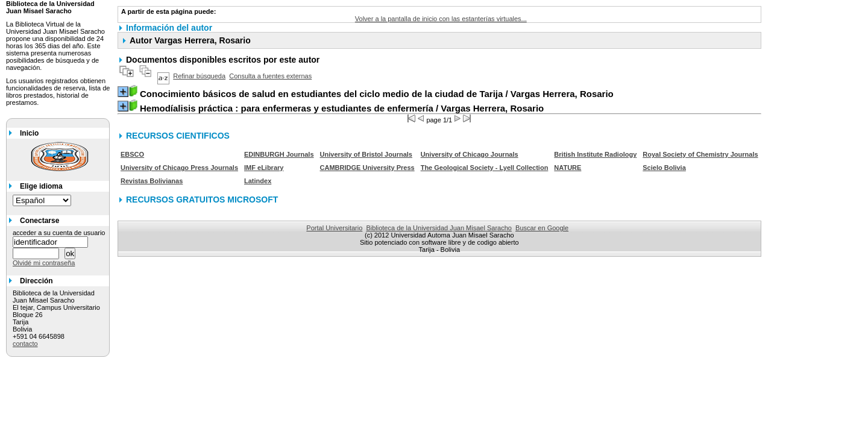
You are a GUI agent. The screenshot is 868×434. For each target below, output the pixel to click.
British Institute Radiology (595, 154)
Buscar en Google (542, 228)
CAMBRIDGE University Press (367, 168)
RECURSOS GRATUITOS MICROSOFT (202, 200)
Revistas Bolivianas (152, 181)
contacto (25, 344)
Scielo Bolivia (664, 168)
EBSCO (132, 154)
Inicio (29, 133)
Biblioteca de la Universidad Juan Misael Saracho (439, 228)
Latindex (258, 181)
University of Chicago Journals (470, 154)
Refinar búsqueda (199, 76)
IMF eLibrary (264, 168)
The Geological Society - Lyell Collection (485, 168)
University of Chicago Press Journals (179, 168)
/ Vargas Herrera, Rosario (377, 94)
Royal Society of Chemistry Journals (700, 154)
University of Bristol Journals (366, 154)
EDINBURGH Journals (279, 154)
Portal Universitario (334, 228)
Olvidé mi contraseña (44, 263)
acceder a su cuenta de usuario (59, 233)
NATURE (568, 168)
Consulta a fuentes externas (270, 76)
